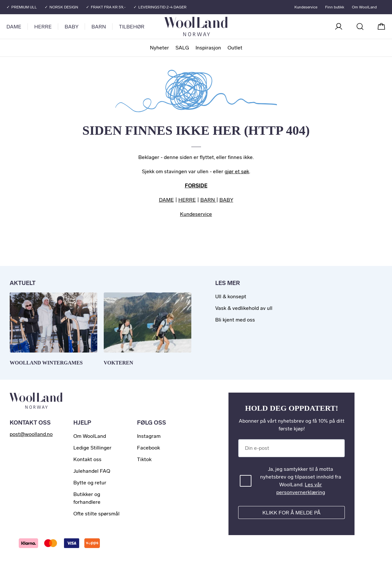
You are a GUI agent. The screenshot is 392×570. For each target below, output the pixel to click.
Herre (43, 27)
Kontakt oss (87, 459)
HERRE (187, 200)
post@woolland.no (31, 434)
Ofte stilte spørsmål (96, 514)
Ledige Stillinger (92, 448)
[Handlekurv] (381, 26)
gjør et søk (237, 171)
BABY (226, 200)
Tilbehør (132, 27)
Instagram (149, 436)
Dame (14, 27)
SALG (182, 48)
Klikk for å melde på (291, 513)
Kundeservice (306, 7)
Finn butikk (334, 7)
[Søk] (360, 26)
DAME (166, 200)
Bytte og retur (90, 483)
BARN (208, 200)
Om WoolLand (364, 7)
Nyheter (159, 48)
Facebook (148, 448)
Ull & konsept (231, 296)
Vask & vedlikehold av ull (244, 308)
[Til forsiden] (222, 26)
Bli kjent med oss (235, 320)
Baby (72, 27)
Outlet (235, 48)
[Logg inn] (339, 26)
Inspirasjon (208, 48)
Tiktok (144, 459)
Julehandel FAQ (92, 471)
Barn (99, 27)
